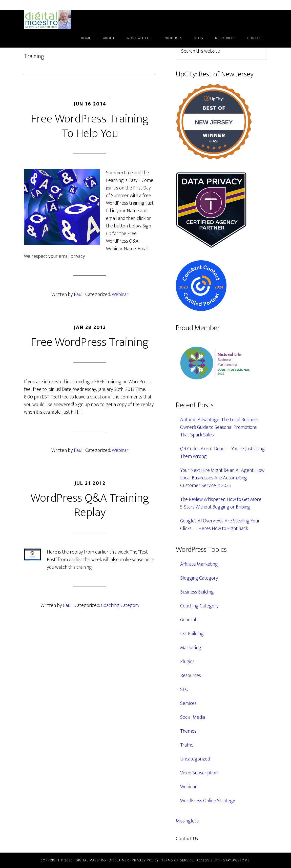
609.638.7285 (216, 839)
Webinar (120, 294)
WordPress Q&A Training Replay (90, 505)
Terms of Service (178, 860)
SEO (184, 689)
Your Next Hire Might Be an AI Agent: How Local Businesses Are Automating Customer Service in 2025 (222, 478)
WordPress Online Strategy (208, 801)
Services (188, 703)
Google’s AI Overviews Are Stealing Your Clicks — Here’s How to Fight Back (220, 525)
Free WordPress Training (90, 342)
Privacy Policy (145, 860)
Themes (188, 731)
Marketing (191, 648)
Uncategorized (195, 759)
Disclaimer (119, 860)
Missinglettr (188, 821)
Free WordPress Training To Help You (90, 126)
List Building (192, 634)
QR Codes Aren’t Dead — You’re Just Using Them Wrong (222, 453)
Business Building (197, 592)
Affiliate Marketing (199, 564)
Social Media (193, 717)
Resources (191, 675)
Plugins (187, 662)
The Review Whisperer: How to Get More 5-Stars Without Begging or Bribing (221, 503)
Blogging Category (199, 578)
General (188, 620)
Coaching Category (120, 605)
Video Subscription (199, 773)
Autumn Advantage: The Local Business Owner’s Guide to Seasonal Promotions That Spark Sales (219, 427)
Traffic (187, 745)
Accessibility (209, 860)
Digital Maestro (54, 20)
